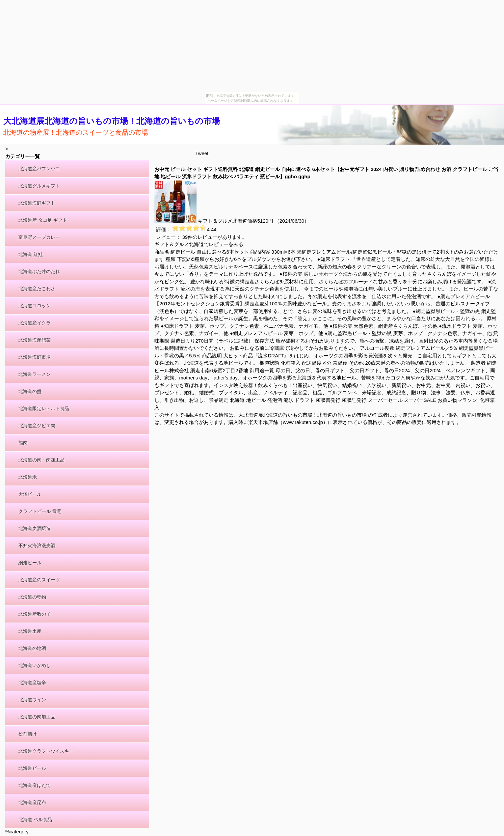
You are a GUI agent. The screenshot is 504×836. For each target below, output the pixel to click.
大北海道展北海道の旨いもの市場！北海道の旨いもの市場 (112, 121)
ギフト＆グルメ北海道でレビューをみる (199, 244)
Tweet (202, 153)
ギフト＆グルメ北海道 (223, 221)
